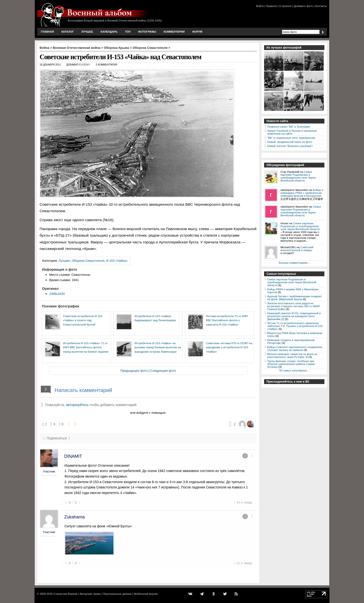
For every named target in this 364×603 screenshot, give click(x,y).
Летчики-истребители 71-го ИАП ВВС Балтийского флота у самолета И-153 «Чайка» (227, 320)
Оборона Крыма (117, 48)
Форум (197, 32)
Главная (47, 32)
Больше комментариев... (294, 263)
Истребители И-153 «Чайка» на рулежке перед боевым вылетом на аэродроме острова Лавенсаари (158, 347)
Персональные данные (117, 594)
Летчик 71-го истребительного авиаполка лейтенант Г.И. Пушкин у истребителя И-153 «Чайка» (295, 326)
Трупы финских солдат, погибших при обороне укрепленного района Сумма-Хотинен (291, 364)
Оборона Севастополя (150, 48)
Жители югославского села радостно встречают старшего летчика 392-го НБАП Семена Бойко (294, 306)
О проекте (285, 6)
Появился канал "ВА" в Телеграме (289, 127)
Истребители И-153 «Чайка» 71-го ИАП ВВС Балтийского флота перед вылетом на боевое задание (86, 347)
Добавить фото (304, 6)
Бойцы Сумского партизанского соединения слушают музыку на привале (295, 349)
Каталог (68, 32)
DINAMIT (73, 456)
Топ (128, 32)
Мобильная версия (146, 594)
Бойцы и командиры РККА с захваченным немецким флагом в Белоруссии (302, 193)
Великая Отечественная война (77, 48)
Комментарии (174, 32)
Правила (271, 6)
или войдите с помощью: (148, 413)
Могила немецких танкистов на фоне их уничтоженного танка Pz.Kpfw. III (292, 356)
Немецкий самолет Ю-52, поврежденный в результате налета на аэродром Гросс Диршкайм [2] (294, 316)
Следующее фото (163, 371)
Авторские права (90, 594)
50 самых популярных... (294, 371)
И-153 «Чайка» (117, 261)
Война (44, 48)
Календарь (109, 32)
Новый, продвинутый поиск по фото (290, 142)
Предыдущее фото (134, 371)
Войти (260, 6)
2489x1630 (57, 294)
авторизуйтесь (77, 405)
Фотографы (147, 32)
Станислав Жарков (65, 594)
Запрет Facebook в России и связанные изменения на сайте (292, 132)
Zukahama (74, 517)
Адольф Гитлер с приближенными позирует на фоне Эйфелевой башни (294, 298)
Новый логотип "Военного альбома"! (290, 146)
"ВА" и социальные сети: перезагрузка (291, 138)
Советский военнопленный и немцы (297, 249)
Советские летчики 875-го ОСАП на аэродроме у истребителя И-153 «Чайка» (229, 347)
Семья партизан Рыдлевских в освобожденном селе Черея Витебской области (298, 176)
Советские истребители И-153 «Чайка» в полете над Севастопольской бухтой (83, 320)
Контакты (321, 6)
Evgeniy (85, 65)
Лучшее (87, 32)
